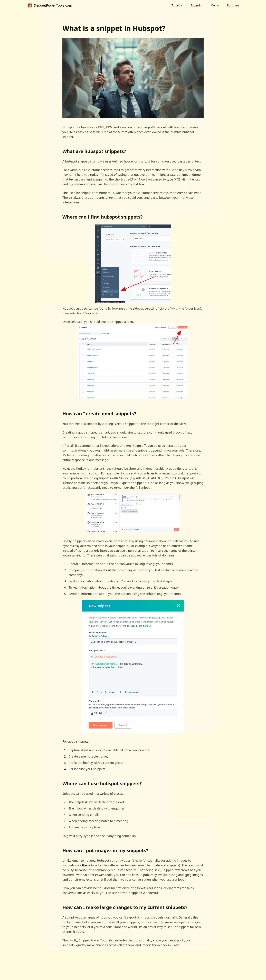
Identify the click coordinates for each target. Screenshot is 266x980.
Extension (197, 5)
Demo (215, 5)
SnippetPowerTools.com (53, 5)
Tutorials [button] (177, 5)
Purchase (233, 5)
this (85, 865)
